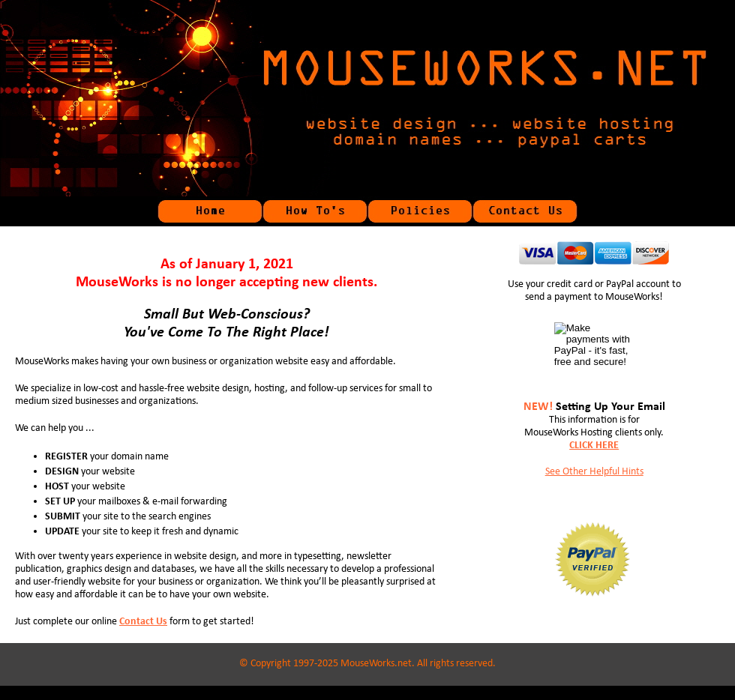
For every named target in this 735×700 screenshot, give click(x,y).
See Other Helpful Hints (594, 472)
